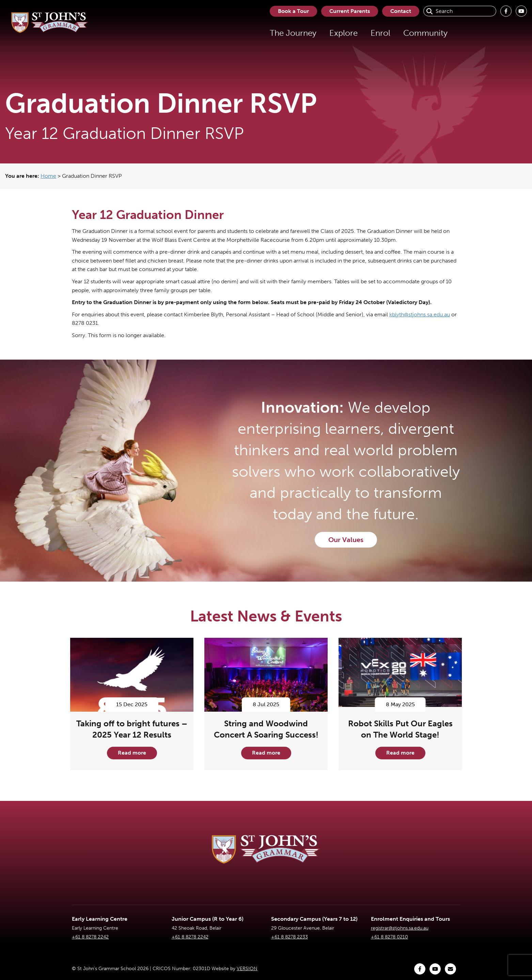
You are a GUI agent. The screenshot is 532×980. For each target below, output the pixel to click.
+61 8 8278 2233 (290, 937)
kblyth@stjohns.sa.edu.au (420, 314)
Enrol (380, 33)
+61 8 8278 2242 (90, 937)
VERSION (247, 969)
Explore (343, 33)
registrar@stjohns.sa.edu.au (400, 928)
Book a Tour (293, 11)
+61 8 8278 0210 (389, 937)
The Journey (293, 33)
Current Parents (350, 11)
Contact (401, 11)
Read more (132, 753)
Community (425, 33)
